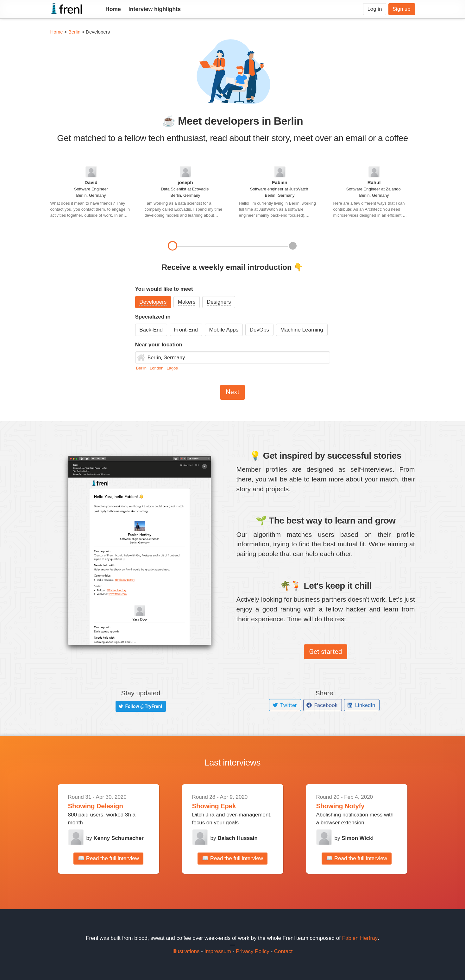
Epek (228, 806)
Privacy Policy (253, 951)
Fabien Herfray (360, 938)
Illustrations (186, 951)
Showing (82, 806)
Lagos (172, 368)
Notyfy (354, 806)
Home (113, 9)
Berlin (74, 32)
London (157, 368)
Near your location (159, 345)
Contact (283, 951)
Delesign (110, 806)
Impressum (218, 951)
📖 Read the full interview (108, 858)
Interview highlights (155, 9)
